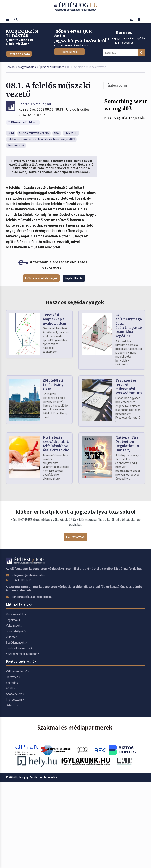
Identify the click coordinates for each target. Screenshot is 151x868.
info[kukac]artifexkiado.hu (28, 575)
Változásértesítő (17, 671)
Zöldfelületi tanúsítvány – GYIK (55, 385)
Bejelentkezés (74, 278)
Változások (14, 626)
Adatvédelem (15, 694)
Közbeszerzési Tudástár (22, 654)
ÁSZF (10, 688)
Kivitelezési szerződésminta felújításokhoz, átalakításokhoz (57, 444)
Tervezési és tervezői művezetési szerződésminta (129, 387)
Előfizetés (13, 677)
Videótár (12, 637)
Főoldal (10, 67)
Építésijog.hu (117, 85)
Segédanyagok (16, 643)
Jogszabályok (16, 631)
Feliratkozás (69, 52)
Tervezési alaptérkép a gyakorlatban (54, 319)
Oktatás (12, 705)
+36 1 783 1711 (22, 580)
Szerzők (12, 683)
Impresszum (15, 700)
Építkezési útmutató (52, 67)
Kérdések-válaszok (19, 648)
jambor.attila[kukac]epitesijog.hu (32, 597)
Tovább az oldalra (19, 54)
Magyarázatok (27, 67)
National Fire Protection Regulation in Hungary (127, 444)
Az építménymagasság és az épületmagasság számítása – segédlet (132, 326)
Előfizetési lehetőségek (41, 278)
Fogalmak (13, 620)
